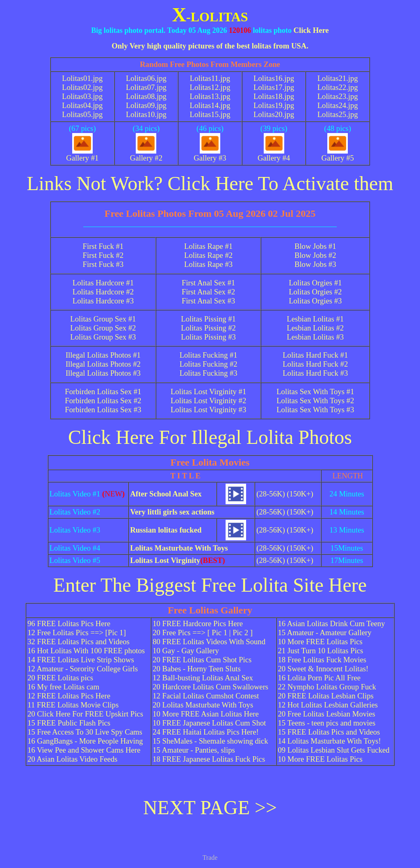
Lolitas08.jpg (146, 96)
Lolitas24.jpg (338, 105)
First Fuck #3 (103, 264)
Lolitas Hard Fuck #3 (315, 373)
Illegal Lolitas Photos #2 (103, 364)
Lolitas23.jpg (338, 96)
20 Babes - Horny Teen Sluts (196, 669)
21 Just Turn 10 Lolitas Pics (321, 651)
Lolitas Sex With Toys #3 (315, 410)
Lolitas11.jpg (210, 78)
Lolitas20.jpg (274, 114)
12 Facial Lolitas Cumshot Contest (206, 696)
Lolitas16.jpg (274, 78)
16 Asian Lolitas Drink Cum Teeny (332, 623)
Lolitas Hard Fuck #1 (315, 355)
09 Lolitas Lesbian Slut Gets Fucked (334, 750)
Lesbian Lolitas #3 (315, 337)
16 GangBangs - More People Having (85, 741)
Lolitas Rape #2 (208, 255)
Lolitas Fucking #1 (209, 355)
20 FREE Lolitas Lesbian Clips (326, 696)
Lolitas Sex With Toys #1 (315, 392)
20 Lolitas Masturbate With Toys (203, 705)
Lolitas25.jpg (338, 114)
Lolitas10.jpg (146, 114)
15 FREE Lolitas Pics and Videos (329, 732)
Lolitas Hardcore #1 (103, 283)
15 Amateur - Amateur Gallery (325, 633)
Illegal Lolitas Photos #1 (103, 355)
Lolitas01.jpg (82, 78)
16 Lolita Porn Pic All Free (320, 678)
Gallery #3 (210, 154)
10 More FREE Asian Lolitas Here (206, 714)
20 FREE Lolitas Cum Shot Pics (202, 660)
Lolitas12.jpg (210, 87)
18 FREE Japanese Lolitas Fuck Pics (209, 759)
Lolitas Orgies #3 (315, 301)
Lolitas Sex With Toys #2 (315, 401)
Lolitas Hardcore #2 (103, 292)
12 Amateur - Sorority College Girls (83, 669)
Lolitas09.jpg (146, 105)
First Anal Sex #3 (208, 301)
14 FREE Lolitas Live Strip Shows (81, 660)
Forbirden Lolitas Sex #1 (103, 392)
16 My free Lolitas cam (63, 687)
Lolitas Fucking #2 (209, 364)
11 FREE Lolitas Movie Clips (73, 705)
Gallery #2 (146, 154)
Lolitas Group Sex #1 (103, 319)
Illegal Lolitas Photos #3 (103, 373)
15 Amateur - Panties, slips (194, 750)
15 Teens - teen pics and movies (327, 723)
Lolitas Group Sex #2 (103, 328)
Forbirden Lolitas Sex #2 (103, 401)
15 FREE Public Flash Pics (69, 723)
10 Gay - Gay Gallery (186, 651)
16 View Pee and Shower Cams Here (84, 750)
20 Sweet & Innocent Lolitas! (323, 669)
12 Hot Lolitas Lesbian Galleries (328, 705)
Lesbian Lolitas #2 (315, 328)
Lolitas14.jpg (210, 105)
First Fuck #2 (103, 255)
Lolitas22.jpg (338, 87)
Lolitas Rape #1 (208, 246)
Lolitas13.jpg (210, 96)
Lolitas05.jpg (82, 114)
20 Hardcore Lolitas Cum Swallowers (210, 687)
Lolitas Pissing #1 (208, 319)
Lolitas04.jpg (82, 105)
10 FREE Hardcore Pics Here (198, 623)
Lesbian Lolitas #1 (315, 319)
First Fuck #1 (103, 246)
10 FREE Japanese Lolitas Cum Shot (209, 723)
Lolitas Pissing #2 (208, 328)
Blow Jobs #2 (315, 255)
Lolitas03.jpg (82, 96)
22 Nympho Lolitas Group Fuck (327, 687)
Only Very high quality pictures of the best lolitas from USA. (210, 46)
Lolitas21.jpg (338, 78)
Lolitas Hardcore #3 (103, 301)
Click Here (311, 30)
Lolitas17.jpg (274, 87)
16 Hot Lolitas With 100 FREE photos (86, 651)
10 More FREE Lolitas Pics (320, 642)
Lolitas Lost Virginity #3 (208, 410)
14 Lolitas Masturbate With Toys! (330, 741)
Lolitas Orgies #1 (315, 283)
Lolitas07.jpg (146, 87)
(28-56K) (270, 494)
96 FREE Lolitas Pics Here (69, 623)
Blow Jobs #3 (315, 264)
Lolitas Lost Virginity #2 (208, 401)
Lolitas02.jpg (82, 87)
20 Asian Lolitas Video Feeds (72, 759)
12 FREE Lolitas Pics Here (69, 696)
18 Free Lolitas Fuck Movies (322, 660)
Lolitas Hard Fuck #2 (315, 364)
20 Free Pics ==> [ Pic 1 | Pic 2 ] (203, 633)
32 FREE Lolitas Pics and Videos (79, 642)
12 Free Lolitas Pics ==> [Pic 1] (77, 633)
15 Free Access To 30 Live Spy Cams (85, 732)
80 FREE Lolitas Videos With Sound (209, 642)
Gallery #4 (274, 154)
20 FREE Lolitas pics (60, 678)
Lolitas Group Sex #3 (103, 337)
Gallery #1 (82, 154)
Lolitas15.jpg (210, 114)
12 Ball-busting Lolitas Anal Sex (203, 678)
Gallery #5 (338, 154)
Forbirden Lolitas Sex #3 (103, 410)
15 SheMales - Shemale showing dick (210, 741)
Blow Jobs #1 (315, 246)
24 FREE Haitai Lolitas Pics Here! (206, 732)
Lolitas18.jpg (274, 96)
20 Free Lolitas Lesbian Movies (327, 714)
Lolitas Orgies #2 (315, 292)
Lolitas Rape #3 (208, 264)
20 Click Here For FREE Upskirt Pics (85, 714)
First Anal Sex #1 (208, 283)
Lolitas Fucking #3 (209, 373)
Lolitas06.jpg (146, 78)
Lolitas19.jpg (274, 105)
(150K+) (300, 494)
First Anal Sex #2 (208, 292)
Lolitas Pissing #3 (208, 337)
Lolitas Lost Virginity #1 (208, 392)
